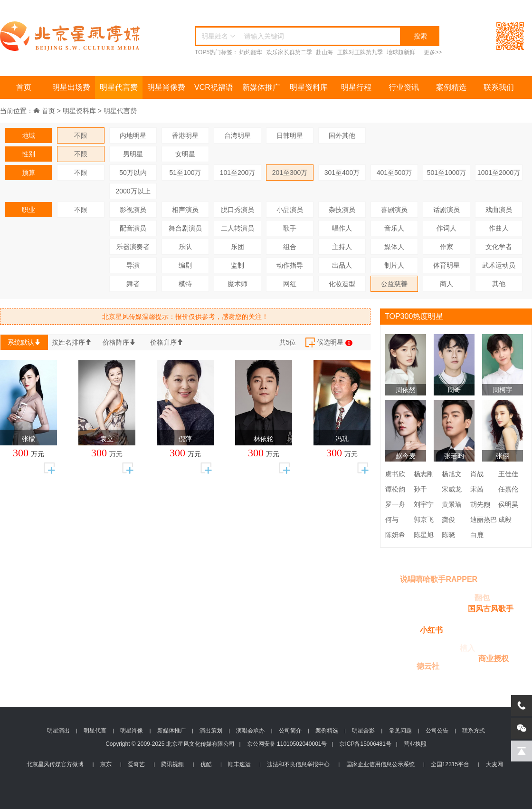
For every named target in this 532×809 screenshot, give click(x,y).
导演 (133, 265)
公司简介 (290, 731)
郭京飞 (424, 520)
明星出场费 (71, 87)
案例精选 (451, 87)
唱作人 (342, 228)
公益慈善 (394, 284)
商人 (446, 284)
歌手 (290, 228)
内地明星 (133, 135)
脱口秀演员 (237, 210)
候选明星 (328, 343)
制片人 (394, 265)
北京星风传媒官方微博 (55, 764)
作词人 (446, 228)
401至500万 (394, 173)
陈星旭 (424, 535)
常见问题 (400, 731)
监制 (237, 265)
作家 (446, 247)
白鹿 (477, 535)
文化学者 (499, 247)
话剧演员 (446, 210)
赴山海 (324, 52)
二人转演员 (237, 228)
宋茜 (477, 489)
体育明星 (446, 265)
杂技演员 (342, 210)
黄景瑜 (452, 504)
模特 (185, 284)
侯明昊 (508, 504)
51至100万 (185, 173)
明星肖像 (132, 731)
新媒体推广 (261, 87)
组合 (290, 247)
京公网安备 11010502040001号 (287, 744)
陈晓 (448, 535)
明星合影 (363, 731)
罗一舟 (395, 504)
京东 (106, 764)
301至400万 (342, 173)
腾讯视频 (172, 764)
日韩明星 (290, 135)
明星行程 (356, 87)
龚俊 (448, 520)
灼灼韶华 (251, 52)
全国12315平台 (450, 764)
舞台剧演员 (185, 228)
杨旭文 (452, 474)
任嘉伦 (508, 489)
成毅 (505, 520)
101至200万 (238, 173)
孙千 (420, 489)
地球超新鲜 (401, 52)
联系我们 (499, 87)
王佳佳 (508, 474)
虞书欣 (395, 474)
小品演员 (290, 210)
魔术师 (237, 284)
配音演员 (133, 228)
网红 (290, 284)
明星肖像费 (166, 87)
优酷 (206, 764)
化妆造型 (342, 284)
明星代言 (95, 731)
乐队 (185, 247)
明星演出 (58, 731)
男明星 (133, 154)
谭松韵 (395, 489)
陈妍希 (395, 535)
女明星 (185, 154)
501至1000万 (447, 173)
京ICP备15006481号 (365, 744)
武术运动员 (499, 265)
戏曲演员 (499, 210)
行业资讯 (404, 87)
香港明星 (185, 135)
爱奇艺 (136, 764)
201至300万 (290, 173)
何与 (392, 520)
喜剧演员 (394, 210)
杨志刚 (424, 474)
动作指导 (290, 265)
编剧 (185, 265)
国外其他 (342, 135)
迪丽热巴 (484, 520)
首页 (24, 87)
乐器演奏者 (133, 247)
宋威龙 (452, 489)
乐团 (237, 247)
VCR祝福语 (214, 87)
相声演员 (185, 210)
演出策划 (211, 731)
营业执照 (415, 744)
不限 (81, 135)
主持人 (342, 247)
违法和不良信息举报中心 (298, 764)
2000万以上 (133, 191)
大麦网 (494, 764)
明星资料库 (309, 87)
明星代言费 (119, 87)
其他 (499, 284)
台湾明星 (237, 135)
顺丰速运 (239, 764)
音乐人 (394, 228)
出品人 (342, 265)
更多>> (433, 52)
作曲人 (499, 228)
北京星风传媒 (71, 36)
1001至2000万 (499, 173)
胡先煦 (480, 504)
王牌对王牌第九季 (360, 52)
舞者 (133, 284)
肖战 (477, 474)
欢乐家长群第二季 (289, 52)
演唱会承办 (250, 731)
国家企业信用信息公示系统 (380, 764)
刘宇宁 (424, 504)
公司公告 (437, 731)
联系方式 (474, 731)
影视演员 (133, 210)
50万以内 (133, 173)
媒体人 (394, 247)
